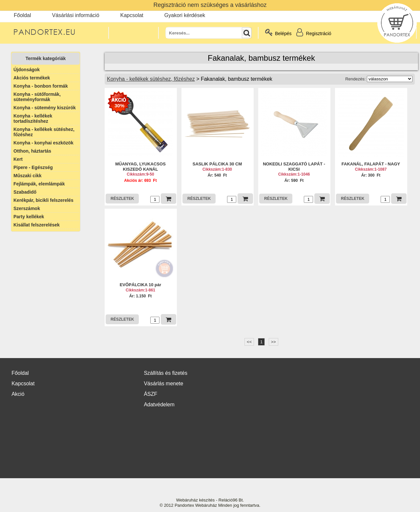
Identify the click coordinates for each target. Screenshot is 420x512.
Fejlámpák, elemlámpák (39, 184)
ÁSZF (150, 394)
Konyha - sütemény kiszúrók (45, 108)
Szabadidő (25, 192)
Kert (18, 159)
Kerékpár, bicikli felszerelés (43, 200)
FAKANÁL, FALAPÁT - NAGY (371, 164)
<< (249, 342)
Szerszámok (27, 208)
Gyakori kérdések (185, 15)
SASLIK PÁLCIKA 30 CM (217, 164)
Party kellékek (29, 217)
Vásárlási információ (75, 15)
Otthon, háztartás (32, 151)
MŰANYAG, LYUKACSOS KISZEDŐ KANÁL (140, 167)
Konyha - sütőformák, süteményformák (37, 97)
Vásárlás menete (163, 384)
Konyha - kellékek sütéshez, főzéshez (44, 132)
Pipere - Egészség (33, 167)
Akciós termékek (32, 78)
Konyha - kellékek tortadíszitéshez (33, 118)
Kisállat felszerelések (37, 225)
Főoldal (22, 15)
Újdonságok (27, 70)
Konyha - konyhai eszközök (43, 143)
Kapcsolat (132, 15)
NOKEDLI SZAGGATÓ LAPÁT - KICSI (294, 167)
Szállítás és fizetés (166, 373)
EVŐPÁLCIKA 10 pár (141, 285)
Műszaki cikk (28, 176)
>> (273, 342)
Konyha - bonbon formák (41, 86)
